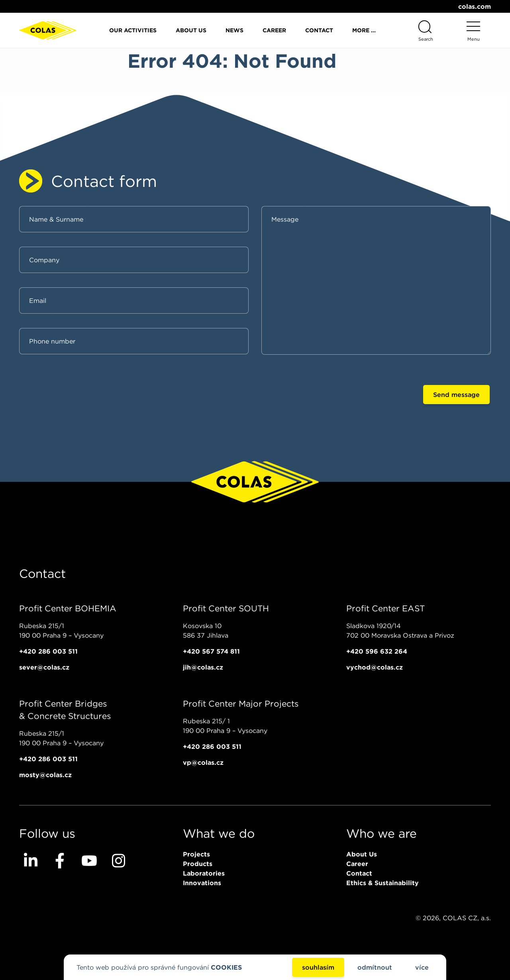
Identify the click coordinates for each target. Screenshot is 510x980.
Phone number (52, 341)
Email (38, 300)
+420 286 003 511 (48, 651)
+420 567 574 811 (211, 651)
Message (285, 219)
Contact (319, 30)
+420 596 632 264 (377, 651)
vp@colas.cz (203, 762)
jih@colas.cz (203, 667)
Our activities (133, 30)
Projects (196, 854)
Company (44, 260)
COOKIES (226, 967)
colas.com (475, 6)
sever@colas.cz (44, 667)
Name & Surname (56, 219)
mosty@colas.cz (45, 775)
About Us (191, 30)
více (422, 967)
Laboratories (204, 873)
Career (274, 30)
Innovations (202, 883)
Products (198, 864)
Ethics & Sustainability (382, 883)
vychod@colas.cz (375, 667)
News (234, 30)
